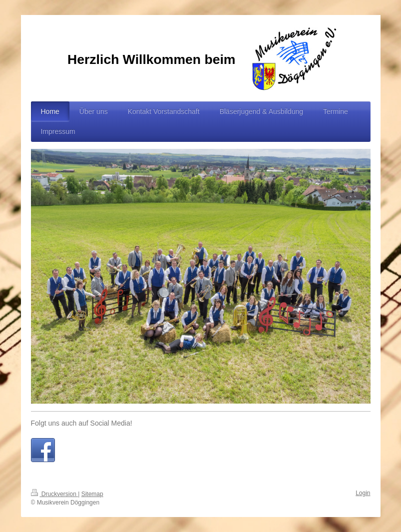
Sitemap (92, 494)
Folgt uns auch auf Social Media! (82, 423)
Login (363, 493)
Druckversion (55, 494)
